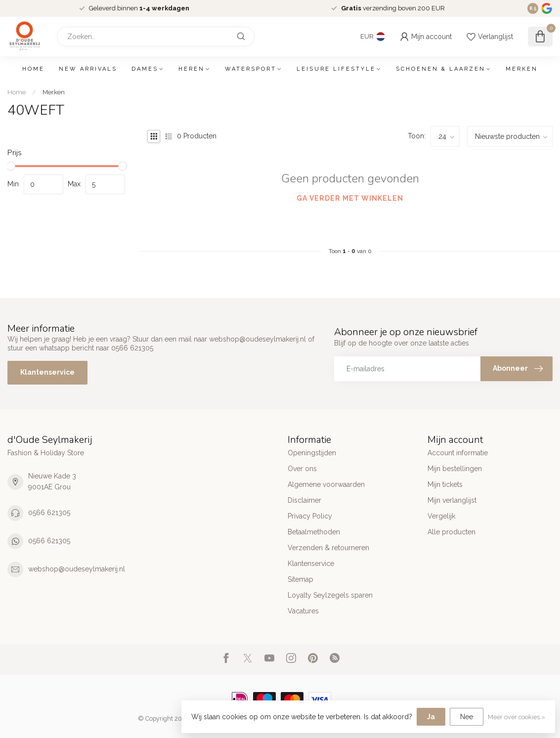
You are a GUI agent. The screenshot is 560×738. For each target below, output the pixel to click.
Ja (431, 717)
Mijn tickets (445, 484)
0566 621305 (49, 513)
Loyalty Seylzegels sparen (330, 595)
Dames (145, 69)
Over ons (302, 469)
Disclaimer (304, 500)
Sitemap (301, 579)
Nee (467, 717)
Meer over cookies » (517, 717)
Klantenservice (47, 372)
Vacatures (303, 611)
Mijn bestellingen (455, 469)
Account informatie (458, 453)
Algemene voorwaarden (326, 484)
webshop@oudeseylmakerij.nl (77, 569)
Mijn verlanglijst (452, 500)
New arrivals (88, 69)
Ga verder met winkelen (350, 198)
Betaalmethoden (314, 532)
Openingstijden (312, 453)
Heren (192, 69)
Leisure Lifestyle (336, 69)
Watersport (251, 69)
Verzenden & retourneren (328, 548)
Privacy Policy (310, 516)
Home (33, 69)
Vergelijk (441, 516)
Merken (522, 69)
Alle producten (452, 532)
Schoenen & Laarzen (441, 69)
